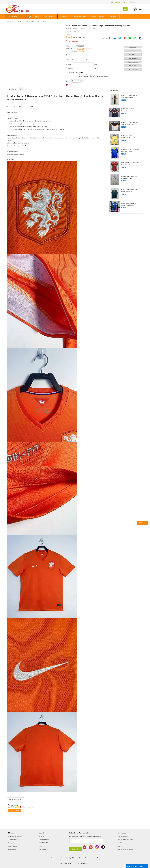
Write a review (82, 37)
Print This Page (133, 70)
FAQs (119, 846)
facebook (110, 38)
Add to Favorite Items (75, 85)
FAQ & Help (133, 66)
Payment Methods (133, 58)
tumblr (140, 38)
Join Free (124, 2)
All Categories (19, 17)
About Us (60, 858)
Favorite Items (12, 850)
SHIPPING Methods (45, 843)
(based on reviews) (28, 807)
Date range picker (123, 836)
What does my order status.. (126, 843)
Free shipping (43, 850)
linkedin (115, 38)
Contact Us (42, 846)
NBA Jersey (64, 17)
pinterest (125, 38)
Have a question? (74, 41)
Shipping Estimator (133, 62)
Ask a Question (133, 51)
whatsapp (135, 38)
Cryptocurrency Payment (15, 836)
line (130, 38)
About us (41, 836)
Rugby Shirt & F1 (80, 17)
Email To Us (133, 55)
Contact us (113, 17)
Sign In (117, 2)
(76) (75, 37)
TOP (140, 523)
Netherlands (46, 22)
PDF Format (133, 47)
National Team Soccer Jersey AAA (25, 22)
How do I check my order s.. (126, 839)
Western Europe (38, 22)
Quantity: (68, 81)
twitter (120, 38)
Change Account (13, 843)
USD (73, 49)
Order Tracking (13, 846)
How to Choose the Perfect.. (126, 850)
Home (37, 17)
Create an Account (13, 839)
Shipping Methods (71, 858)
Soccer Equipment (98, 17)
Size (69, 55)
